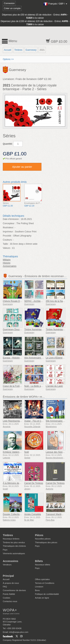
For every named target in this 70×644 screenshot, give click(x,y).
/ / (55, 4)
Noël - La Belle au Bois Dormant (40, 386)
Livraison (39, 587)
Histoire (7, 263)
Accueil (8, 50)
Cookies (7, 598)
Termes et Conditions (45, 583)
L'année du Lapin (54, 386)
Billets (39, 561)
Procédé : (8, 236)
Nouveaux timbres (11, 539)
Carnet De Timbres (34, 483)
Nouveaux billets (43, 565)
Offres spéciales (42, 579)
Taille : (6, 244)
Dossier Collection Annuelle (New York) (22, 514)
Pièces (39, 535)
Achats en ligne (42, 598)
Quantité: (8, 144)
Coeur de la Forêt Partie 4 (16, 386)
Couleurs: (8, 240)
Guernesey (31, 50)
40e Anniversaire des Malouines (40, 358)
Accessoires (11, 561)
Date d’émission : (11, 219)
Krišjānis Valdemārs (13, 452)
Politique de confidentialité (47, 594)
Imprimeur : (8, 232)
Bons (37, 590)
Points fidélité (9, 594)
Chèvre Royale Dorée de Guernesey (21, 301)
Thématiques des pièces (46, 542)
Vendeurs (7, 565)
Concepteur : (9, 223)
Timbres (18, 50)
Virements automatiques (14, 553)
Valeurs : (7, 248)
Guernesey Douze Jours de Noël (19, 329)
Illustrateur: (8, 228)
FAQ (5, 587)
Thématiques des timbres (14, 546)
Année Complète (33, 514)
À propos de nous (11, 583)
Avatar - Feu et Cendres (36, 421)
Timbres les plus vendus (14, 542)
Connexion (9, 3)
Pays (5, 550)
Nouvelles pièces (43, 539)
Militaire (7, 260)
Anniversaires (10, 266)
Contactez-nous (10, 601)
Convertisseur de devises (14, 590)
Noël (27, 452)
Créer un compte (12, 8)
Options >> (8, 59)
